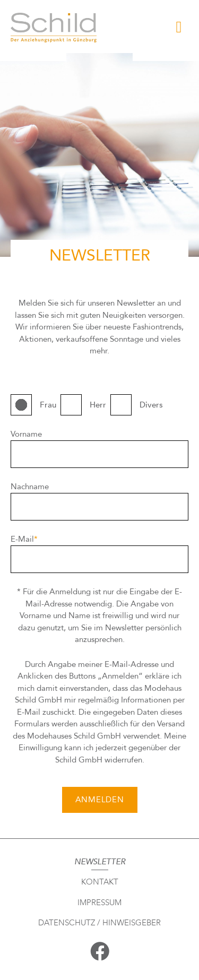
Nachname (30, 487)
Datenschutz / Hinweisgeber (99, 923)
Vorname (26, 434)
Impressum (99, 903)
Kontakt (100, 882)
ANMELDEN (100, 800)
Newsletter (100, 862)
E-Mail (24, 539)
